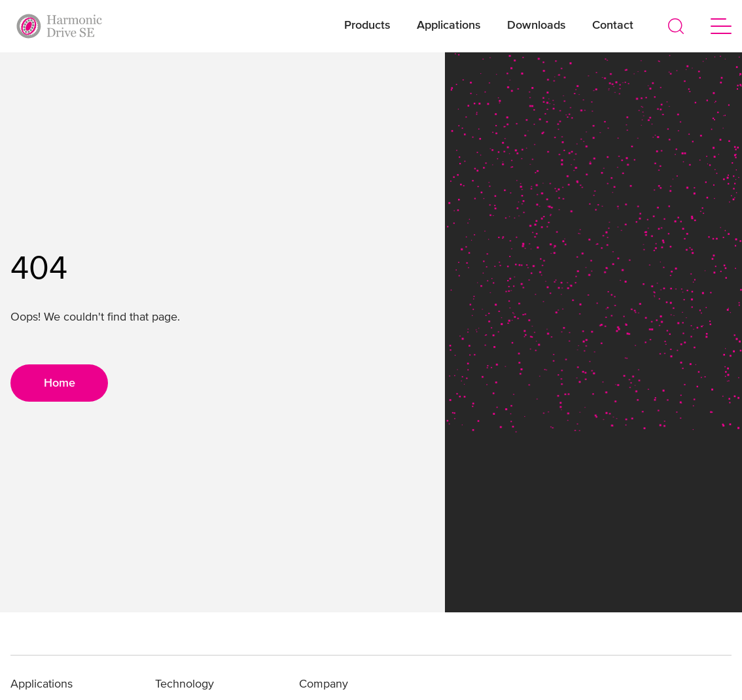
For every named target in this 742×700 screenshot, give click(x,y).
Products (367, 26)
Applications (449, 26)
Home (60, 383)
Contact (613, 26)
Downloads (537, 26)
